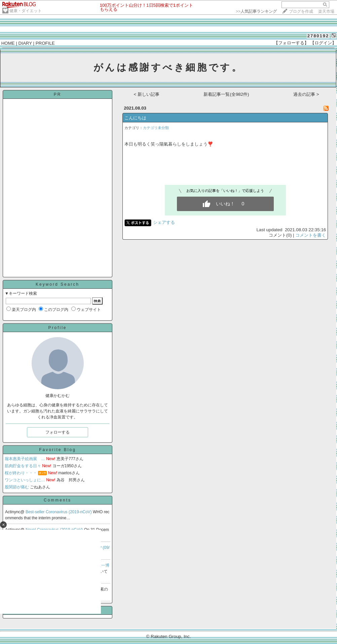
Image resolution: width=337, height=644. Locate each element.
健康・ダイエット (26, 11)
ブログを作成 (301, 11)
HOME (8, 43)
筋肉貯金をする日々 (23, 466)
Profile (57, 328)
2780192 (318, 36)
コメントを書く (311, 235)
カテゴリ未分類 (156, 128)
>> (256, 11)
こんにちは (135, 118)
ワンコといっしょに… (25, 480)
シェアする (164, 222)
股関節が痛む (17, 487)
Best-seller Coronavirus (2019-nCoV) (59, 512)
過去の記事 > (306, 94)
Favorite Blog (58, 450)
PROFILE (45, 43)
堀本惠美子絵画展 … (25, 459)
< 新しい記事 (147, 94)
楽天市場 (326, 11)
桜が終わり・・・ (21, 473)
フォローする (58, 432)
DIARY (25, 43)
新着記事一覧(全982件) (226, 94)
